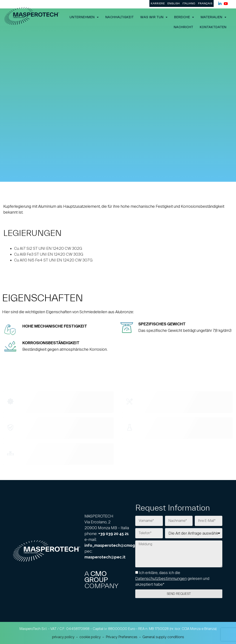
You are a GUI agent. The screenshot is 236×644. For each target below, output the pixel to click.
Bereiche (184, 17)
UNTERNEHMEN (84, 17)
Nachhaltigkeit (120, 17)
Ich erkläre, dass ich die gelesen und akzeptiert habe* (172, 578)
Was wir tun (154, 17)
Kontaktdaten (213, 27)
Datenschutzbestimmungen (161, 578)
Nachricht (183, 27)
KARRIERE (158, 3)
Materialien (214, 17)
